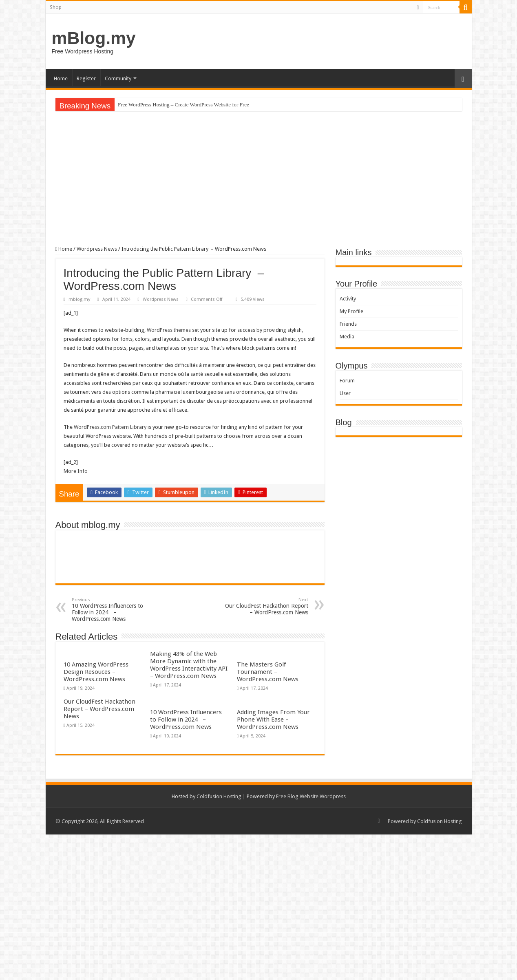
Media (347, 337)
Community (118, 78)
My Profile (351, 311)
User (345, 393)
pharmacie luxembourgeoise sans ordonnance (210, 392)
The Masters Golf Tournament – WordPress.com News (268, 672)
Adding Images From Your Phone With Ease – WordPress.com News (273, 720)
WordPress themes (169, 330)
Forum (347, 381)
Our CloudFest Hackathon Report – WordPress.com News (266, 606)
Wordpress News (97, 249)
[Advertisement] (259, 179)
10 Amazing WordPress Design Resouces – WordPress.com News (96, 672)
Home (61, 78)
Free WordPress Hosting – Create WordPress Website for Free (183, 105)
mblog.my (79, 299)
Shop (56, 7)
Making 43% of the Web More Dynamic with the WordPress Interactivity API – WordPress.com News (189, 665)
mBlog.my (94, 38)
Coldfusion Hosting (219, 796)
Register (86, 78)
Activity (348, 299)
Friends (348, 324)
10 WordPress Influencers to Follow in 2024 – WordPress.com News (114, 610)
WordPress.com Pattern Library (110, 427)
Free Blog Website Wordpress (311, 796)
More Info (76, 471)
